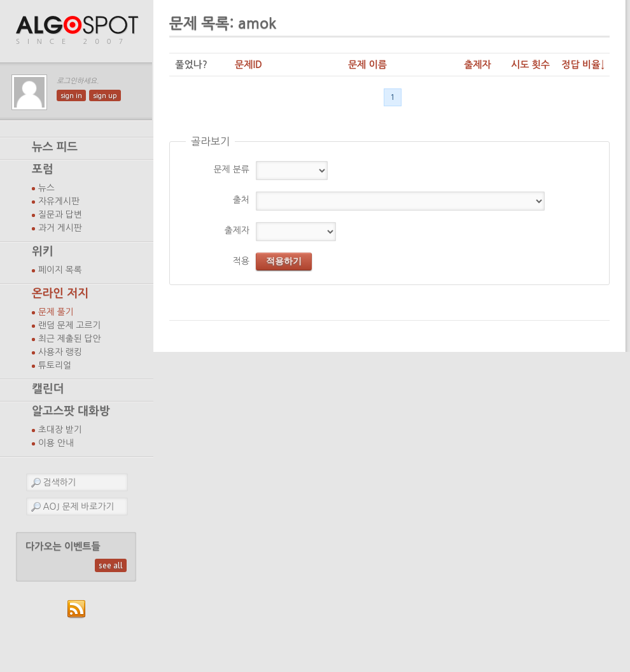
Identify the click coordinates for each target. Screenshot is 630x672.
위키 (43, 251)
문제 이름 (367, 65)
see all (111, 565)
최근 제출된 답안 (70, 339)
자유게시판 (59, 201)
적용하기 (284, 261)
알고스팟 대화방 (71, 411)
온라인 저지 (60, 293)
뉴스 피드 (55, 147)
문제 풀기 (56, 312)
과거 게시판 (60, 228)
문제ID (248, 65)
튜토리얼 (55, 365)
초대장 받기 (60, 430)
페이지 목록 (60, 270)
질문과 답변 (60, 214)
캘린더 (48, 389)
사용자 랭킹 (60, 352)
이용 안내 (56, 443)
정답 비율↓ (583, 65)
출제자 (478, 65)
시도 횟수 (530, 65)
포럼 (43, 169)
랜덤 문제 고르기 (70, 325)
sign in (71, 95)
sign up (105, 95)
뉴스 (46, 188)
